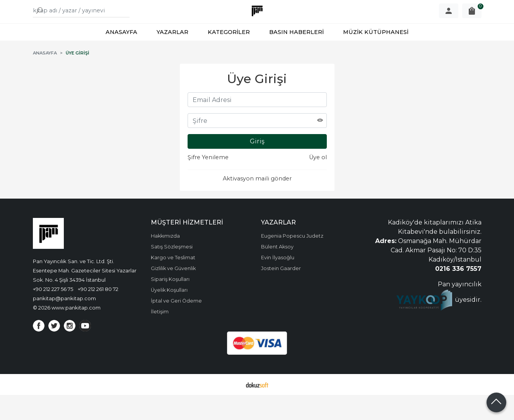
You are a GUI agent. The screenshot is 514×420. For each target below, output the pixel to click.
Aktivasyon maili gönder (257, 204)
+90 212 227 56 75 (53, 314)
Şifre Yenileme (208, 182)
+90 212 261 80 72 (98, 314)
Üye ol (318, 182)
